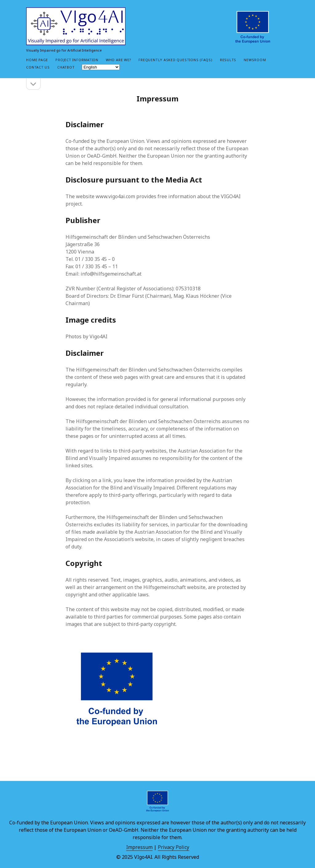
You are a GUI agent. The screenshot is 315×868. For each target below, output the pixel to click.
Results (228, 60)
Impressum (139, 847)
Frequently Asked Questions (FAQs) (175, 60)
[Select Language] (101, 67)
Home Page (37, 60)
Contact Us (38, 67)
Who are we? (118, 60)
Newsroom (255, 60)
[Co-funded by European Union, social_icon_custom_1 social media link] (253, 27)
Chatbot (66, 67)
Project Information (77, 60)
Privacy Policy (173, 847)
